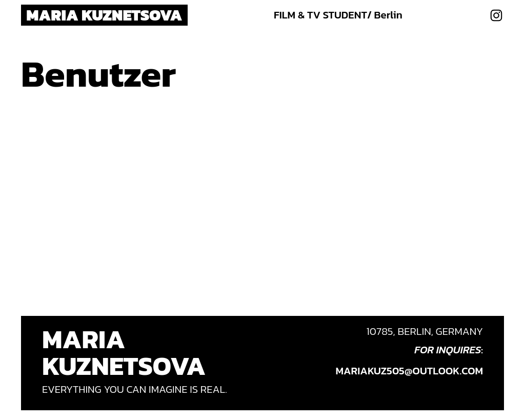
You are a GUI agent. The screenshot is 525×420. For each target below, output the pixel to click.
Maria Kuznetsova (104, 15)
